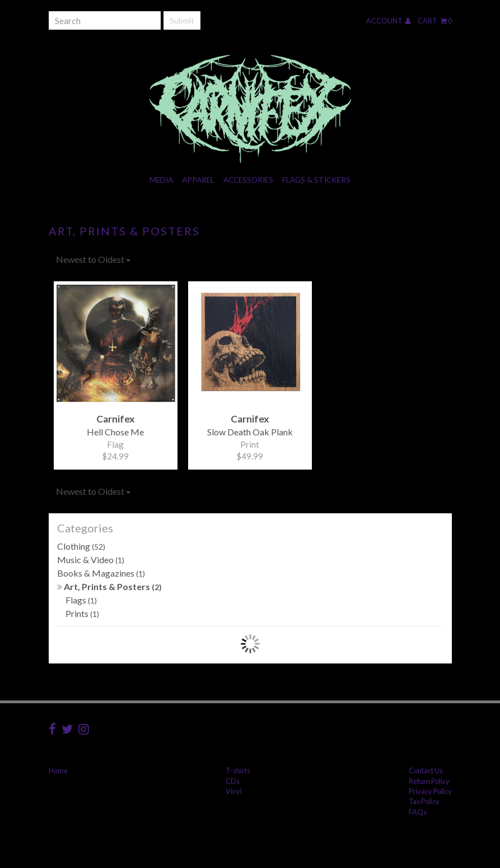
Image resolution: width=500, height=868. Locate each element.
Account (388, 21)
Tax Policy (424, 801)
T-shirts (238, 770)
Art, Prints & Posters (109, 586)
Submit (182, 20)
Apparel (198, 180)
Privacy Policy (430, 791)
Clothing (81, 546)
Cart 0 (435, 21)
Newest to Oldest (93, 259)
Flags (81, 600)
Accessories (248, 180)
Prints (82, 613)
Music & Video (91, 560)
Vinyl (234, 791)
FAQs (418, 812)
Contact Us (426, 770)
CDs (233, 781)
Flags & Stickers (316, 180)
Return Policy (429, 781)
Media (161, 180)
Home (58, 770)
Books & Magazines (101, 573)
